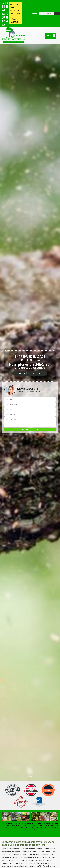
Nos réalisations (30, 373)
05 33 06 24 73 (5, 8)
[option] (30, 434)
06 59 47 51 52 (5, 19)
